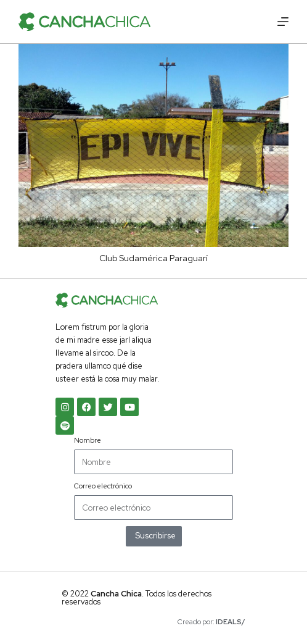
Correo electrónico (103, 486)
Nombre (88, 440)
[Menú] (283, 22)
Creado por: (211, 622)
